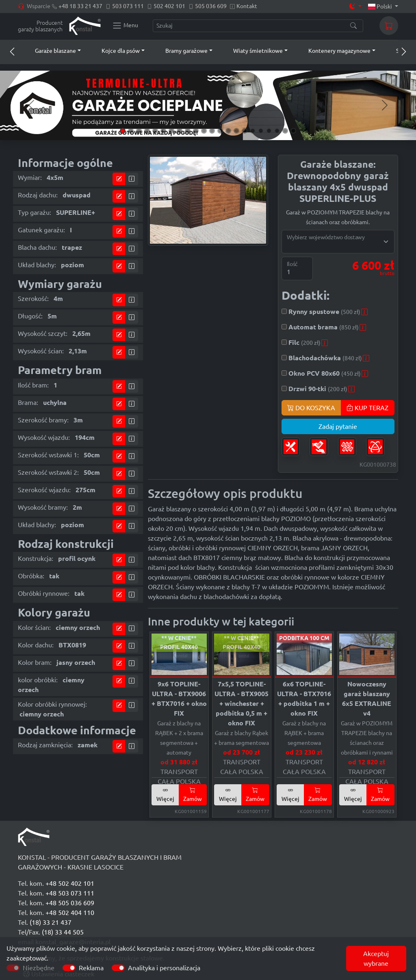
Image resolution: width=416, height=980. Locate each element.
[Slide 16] (245, 131)
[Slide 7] (171, 131)
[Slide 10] (196, 131)
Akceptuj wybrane (376, 958)
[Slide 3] (139, 131)
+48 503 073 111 (70, 893)
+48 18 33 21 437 (80, 6)
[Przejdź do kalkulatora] (119, 179)
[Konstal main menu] (125, 26)
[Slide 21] (285, 131)
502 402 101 (169, 6)
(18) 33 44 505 (63, 932)
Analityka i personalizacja (164, 968)
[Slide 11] (204, 131)
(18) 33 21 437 (51, 922)
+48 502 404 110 (70, 913)
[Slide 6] (163, 131)
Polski (381, 6)
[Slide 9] (188, 131)
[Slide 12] (212, 131)
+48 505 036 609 (70, 903)
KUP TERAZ (367, 408)
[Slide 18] (261, 131)
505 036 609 (211, 6)
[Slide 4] (147, 131)
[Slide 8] (180, 131)
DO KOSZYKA (311, 408)
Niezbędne (39, 968)
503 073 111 (128, 6)
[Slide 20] (277, 131)
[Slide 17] (253, 131)
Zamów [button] (193, 795)
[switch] (69, 968)
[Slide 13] (220, 131)
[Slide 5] (155, 131)
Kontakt (247, 6)
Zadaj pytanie (338, 426)
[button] (50, 51)
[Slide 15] (236, 131)
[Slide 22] (293, 131)
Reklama (91, 968)
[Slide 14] (228, 131)
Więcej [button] (165, 795)
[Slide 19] (269, 131)
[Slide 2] (131, 131)
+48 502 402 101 (70, 883)
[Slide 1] (123, 131)
